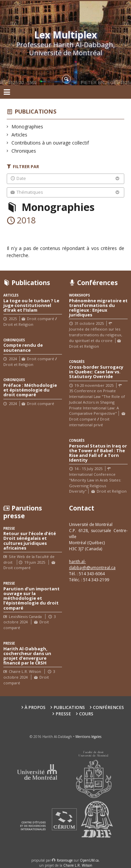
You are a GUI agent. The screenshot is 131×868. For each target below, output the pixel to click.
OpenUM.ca (89, 860)
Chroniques (24, 151)
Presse (63, 714)
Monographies (27, 127)
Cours (86, 714)
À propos (35, 707)
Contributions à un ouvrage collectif (50, 143)
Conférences (108, 707)
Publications (36, 111)
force (65, 860)
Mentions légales (88, 737)
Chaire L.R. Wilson (78, 865)
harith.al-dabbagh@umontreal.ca (92, 565)
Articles (20, 135)
